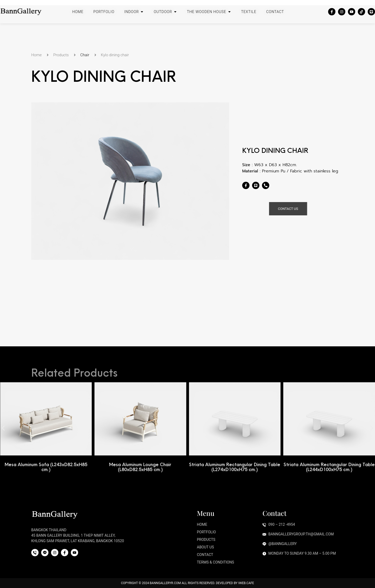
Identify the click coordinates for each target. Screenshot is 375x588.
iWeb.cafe (246, 583)
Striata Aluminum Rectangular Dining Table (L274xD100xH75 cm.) (235, 467)
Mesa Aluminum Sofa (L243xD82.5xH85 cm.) (46, 467)
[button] (3, 428)
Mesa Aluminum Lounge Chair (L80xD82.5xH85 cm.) (140, 467)
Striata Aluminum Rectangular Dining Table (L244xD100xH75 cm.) (329, 467)
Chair (85, 55)
